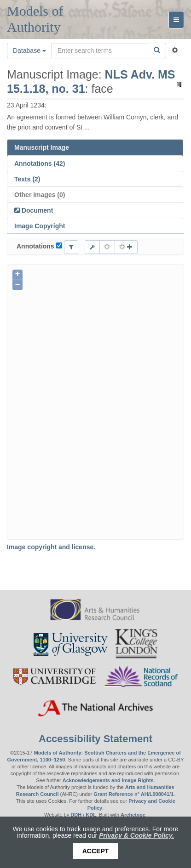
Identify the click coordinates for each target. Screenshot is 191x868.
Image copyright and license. (51, 547)
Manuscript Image (42, 147)
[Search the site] (100, 51)
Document (36, 210)
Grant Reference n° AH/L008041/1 (133, 794)
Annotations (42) (40, 163)
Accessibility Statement (95, 739)
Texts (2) (27, 179)
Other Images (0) (40, 195)
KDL (91, 815)
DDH (76, 815)
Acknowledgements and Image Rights (108, 780)
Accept (96, 851)
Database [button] (29, 51)
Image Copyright (40, 226)
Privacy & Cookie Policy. (136, 835)
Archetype (133, 815)
